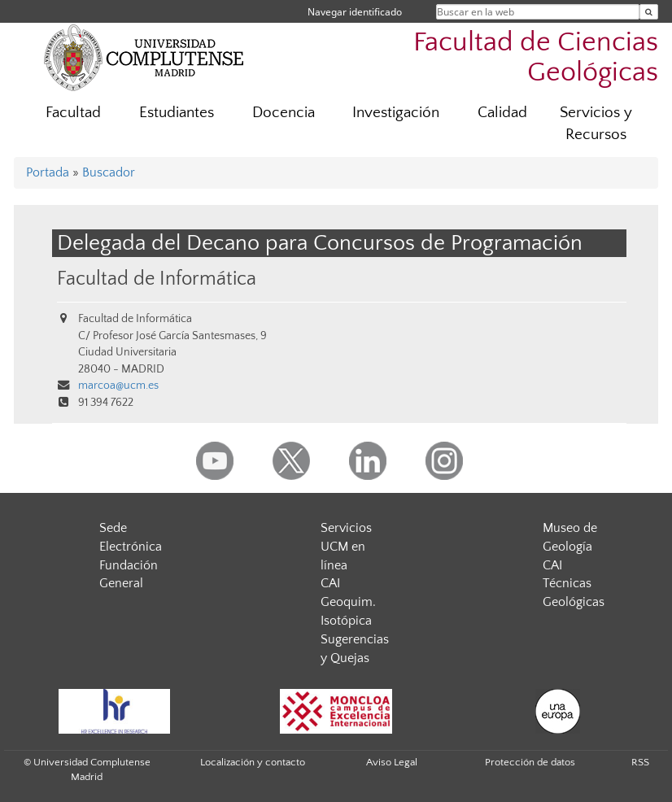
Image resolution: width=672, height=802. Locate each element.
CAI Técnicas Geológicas (574, 584)
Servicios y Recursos (596, 124)
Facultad (73, 113)
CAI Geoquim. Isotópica (348, 602)
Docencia (284, 113)
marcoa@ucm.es (118, 386)
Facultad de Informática (157, 279)
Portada (48, 172)
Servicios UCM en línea (346, 547)
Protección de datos (530, 762)
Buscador (109, 172)
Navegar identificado (355, 12)
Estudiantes (177, 113)
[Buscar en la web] (649, 12)
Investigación (396, 113)
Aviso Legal (392, 762)
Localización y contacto (253, 762)
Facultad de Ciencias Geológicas (536, 58)
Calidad (502, 113)
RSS (640, 762)
